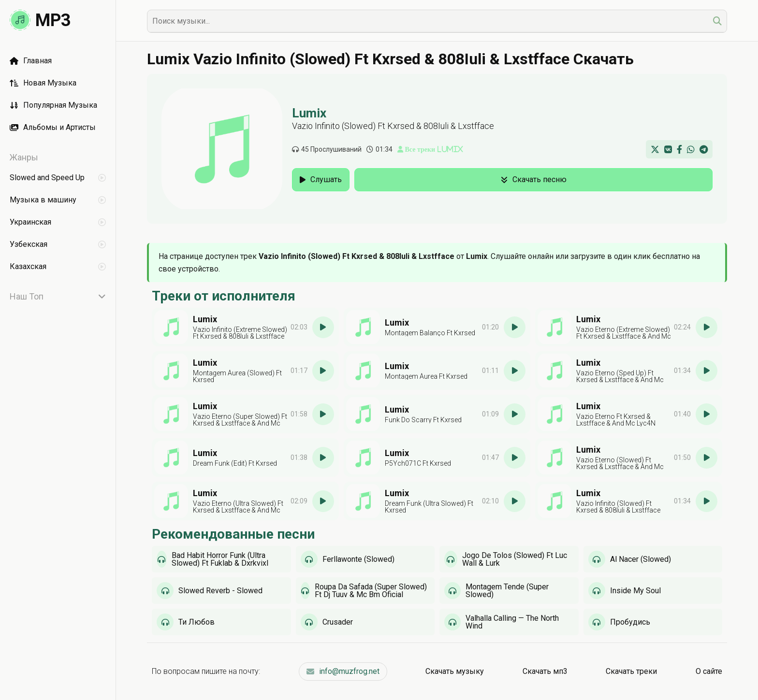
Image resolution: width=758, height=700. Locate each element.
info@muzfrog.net (343, 671)
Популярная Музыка (53, 105)
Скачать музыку (455, 671)
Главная (31, 61)
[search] (717, 21)
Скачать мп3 (545, 671)
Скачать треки (631, 671)
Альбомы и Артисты (53, 127)
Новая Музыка (43, 83)
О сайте (709, 671)
